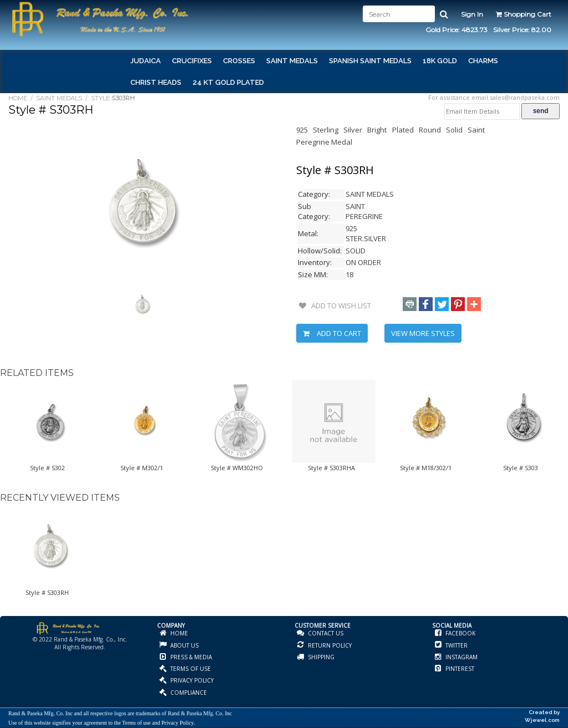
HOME (18, 98)
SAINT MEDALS (59, 98)
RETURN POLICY (329, 645)
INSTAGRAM (461, 657)
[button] (410, 304)
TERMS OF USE (190, 669)
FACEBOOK (460, 633)
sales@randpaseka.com (525, 97)
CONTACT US (325, 633)
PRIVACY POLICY (191, 680)
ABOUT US (184, 645)
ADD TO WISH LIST (335, 306)
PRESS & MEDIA (190, 657)
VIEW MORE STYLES (423, 333)
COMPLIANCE (188, 693)
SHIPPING (320, 657)
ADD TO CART (332, 333)
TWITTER (456, 645)
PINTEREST (459, 669)
